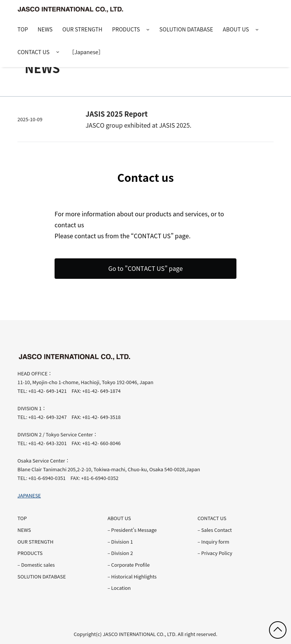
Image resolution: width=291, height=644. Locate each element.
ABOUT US (236, 29)
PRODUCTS (126, 29)
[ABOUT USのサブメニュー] (257, 30)
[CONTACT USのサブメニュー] (58, 52)
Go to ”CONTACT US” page (146, 268)
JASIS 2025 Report (117, 114)
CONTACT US (34, 52)
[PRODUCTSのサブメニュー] (148, 30)
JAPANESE (29, 495)
